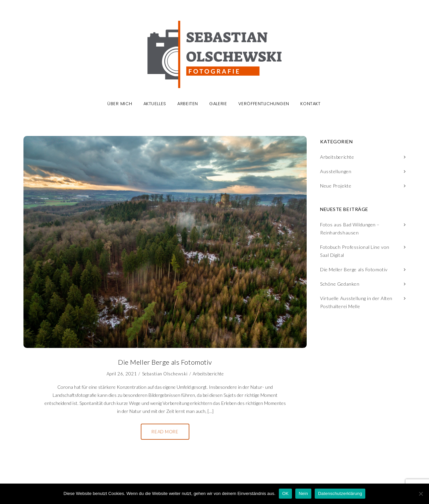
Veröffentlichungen (264, 104)
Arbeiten (188, 104)
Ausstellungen (336, 171)
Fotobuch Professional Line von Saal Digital (355, 251)
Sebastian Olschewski (165, 374)
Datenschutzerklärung (340, 493)
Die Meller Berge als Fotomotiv (354, 269)
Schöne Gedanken (340, 284)
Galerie (218, 104)
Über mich (120, 104)
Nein (303, 493)
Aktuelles (155, 104)
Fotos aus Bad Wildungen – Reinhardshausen (350, 229)
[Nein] (421, 494)
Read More (165, 432)
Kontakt (310, 104)
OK (285, 493)
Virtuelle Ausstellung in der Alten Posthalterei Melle (356, 302)
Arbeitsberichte (208, 374)
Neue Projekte (336, 186)
